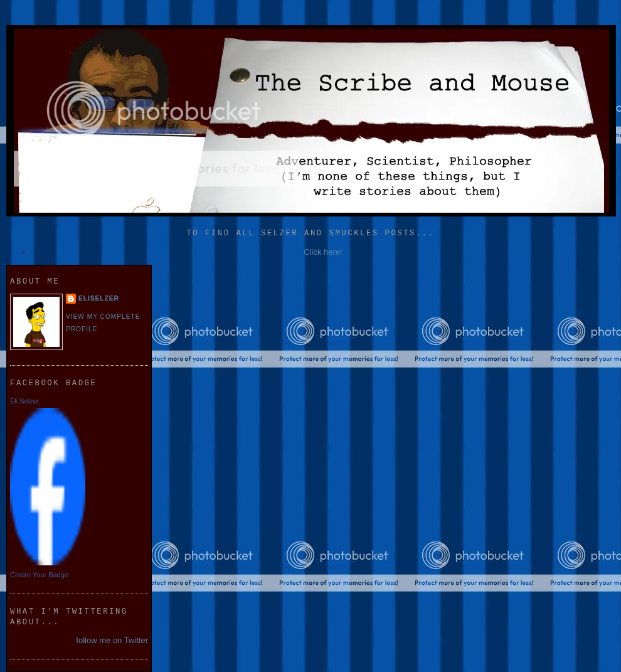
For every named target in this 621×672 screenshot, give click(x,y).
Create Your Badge (39, 575)
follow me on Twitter (112, 640)
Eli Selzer (24, 401)
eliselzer (99, 298)
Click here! (323, 252)
